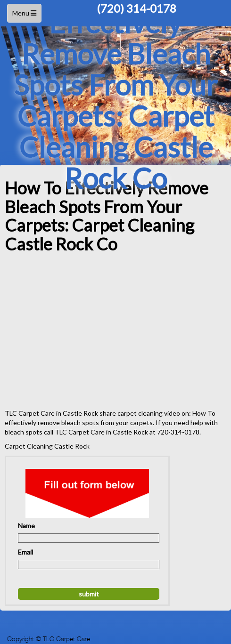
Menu (25, 15)
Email (25, 552)
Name (26, 526)
